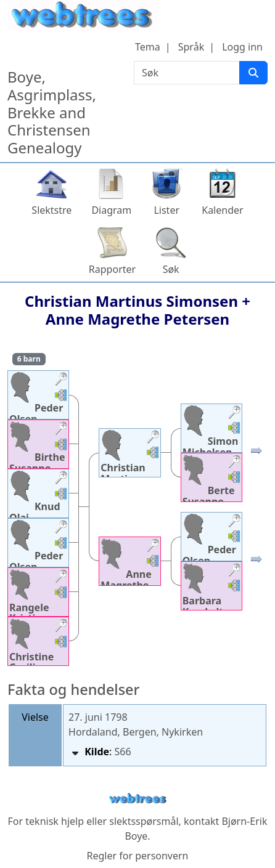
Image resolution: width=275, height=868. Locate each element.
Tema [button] (148, 47)
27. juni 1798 (98, 717)
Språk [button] (191, 47)
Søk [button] (171, 269)
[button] (61, 380)
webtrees (137, 799)
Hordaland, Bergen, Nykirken (136, 732)
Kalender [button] (222, 210)
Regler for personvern (137, 856)
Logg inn (242, 47)
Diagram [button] (111, 210)
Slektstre (51, 210)
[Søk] (253, 73)
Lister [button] (166, 210)
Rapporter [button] (112, 269)
